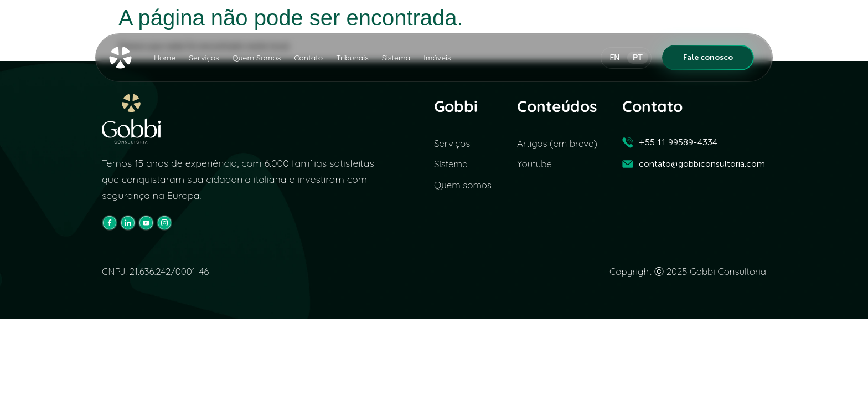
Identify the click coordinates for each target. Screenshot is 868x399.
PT (638, 58)
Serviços (204, 58)
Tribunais (352, 58)
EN (614, 58)
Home (165, 58)
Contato (308, 58)
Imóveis (437, 58)
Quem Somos (257, 58)
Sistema (396, 58)
